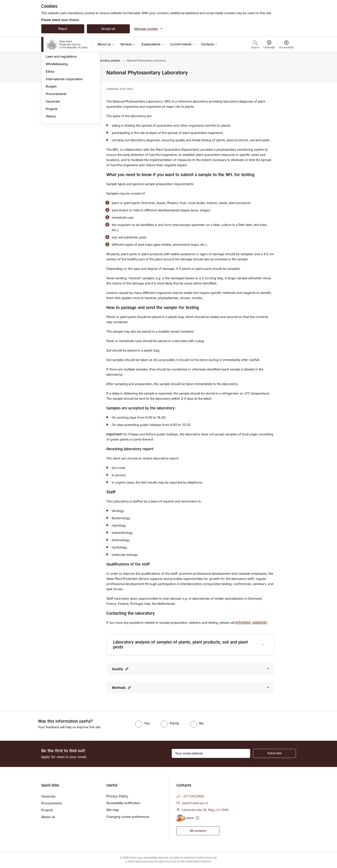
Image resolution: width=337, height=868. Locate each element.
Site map (113, 810)
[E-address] (185, 818)
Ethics (50, 118)
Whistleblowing (57, 110)
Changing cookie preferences (128, 817)
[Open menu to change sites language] (269, 45)
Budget (51, 133)
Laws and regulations (61, 103)
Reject (63, 29)
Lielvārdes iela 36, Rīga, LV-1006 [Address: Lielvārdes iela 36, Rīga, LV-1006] (205, 810)
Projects (52, 155)
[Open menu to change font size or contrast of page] (286, 45)
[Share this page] (285, 82)
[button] (126, 669)
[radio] (142, 723)
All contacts (198, 831)
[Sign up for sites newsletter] (274, 753)
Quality (120, 669)
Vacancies (53, 148)
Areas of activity (57, 88)
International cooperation (64, 125)
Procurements (56, 140)
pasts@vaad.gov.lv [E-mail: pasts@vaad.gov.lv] (195, 803)
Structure (53, 80)
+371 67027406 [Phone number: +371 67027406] (193, 796)
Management (55, 73)
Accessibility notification (123, 803)
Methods (121, 687)
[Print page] (285, 71)
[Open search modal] (255, 45)
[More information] (197, 818)
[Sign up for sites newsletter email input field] (211, 753)
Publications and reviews (64, 95)
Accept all (108, 29)
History (51, 163)
